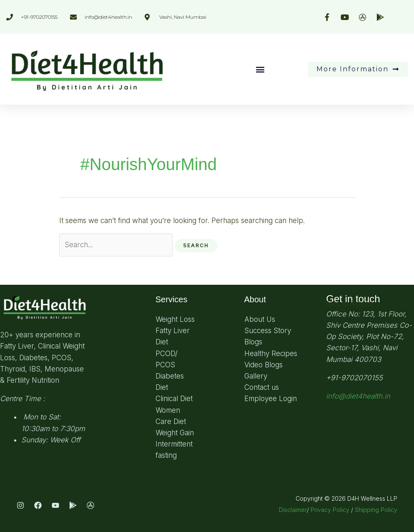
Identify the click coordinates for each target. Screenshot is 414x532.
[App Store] (90, 505)
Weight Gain (175, 433)
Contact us (262, 387)
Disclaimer (293, 510)
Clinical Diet (174, 399)
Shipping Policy (376, 510)
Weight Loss (175, 319)
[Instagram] (20, 505)
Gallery (256, 376)
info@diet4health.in (358, 396)
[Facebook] (38, 505)
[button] (260, 69)
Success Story (268, 331)
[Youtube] (55, 505)
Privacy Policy (330, 510)
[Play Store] (73, 505)
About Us (260, 319)
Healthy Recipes (271, 354)
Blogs (253, 342)
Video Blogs (263, 365)
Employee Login (271, 399)
